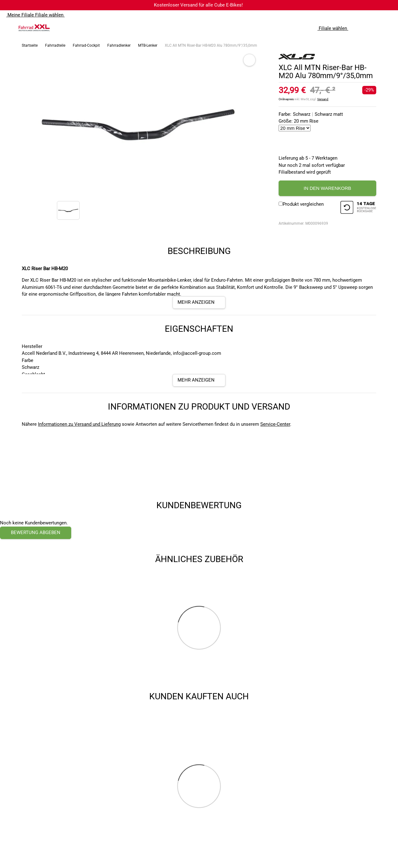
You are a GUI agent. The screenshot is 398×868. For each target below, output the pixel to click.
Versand (323, 99)
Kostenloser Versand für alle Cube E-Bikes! (198, 5)
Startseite (30, 45)
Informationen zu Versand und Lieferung (79, 424)
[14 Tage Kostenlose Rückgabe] (358, 208)
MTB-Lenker (148, 45)
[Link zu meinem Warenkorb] (387, 28)
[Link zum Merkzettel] (375, 28)
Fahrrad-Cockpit (86, 45)
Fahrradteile (55, 45)
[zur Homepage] (34, 28)
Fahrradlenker (119, 45)
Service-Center (275, 424)
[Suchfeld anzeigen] (362, 28)
